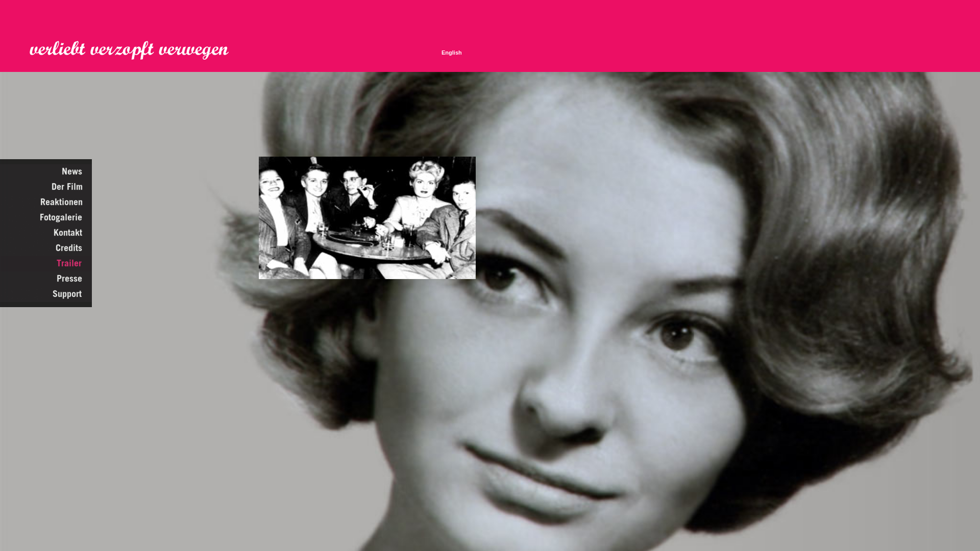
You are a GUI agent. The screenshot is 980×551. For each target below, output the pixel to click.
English (452, 53)
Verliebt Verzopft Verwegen (136, 51)
